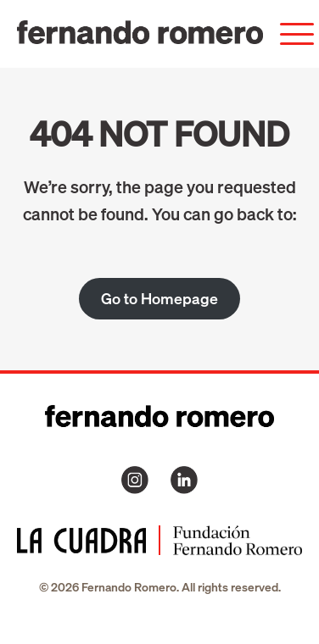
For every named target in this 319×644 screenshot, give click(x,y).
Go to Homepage (159, 298)
